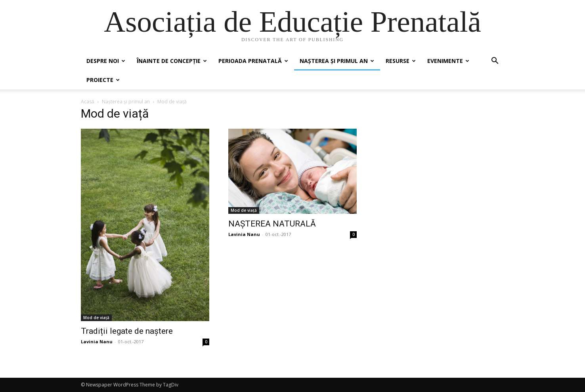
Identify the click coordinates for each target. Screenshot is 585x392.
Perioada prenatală (253, 61)
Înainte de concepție (172, 61)
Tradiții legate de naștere (128, 331)
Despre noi (106, 61)
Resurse (401, 61)
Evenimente (448, 61)
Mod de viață (96, 318)
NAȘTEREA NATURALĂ (272, 224)
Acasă (88, 102)
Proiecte (103, 80)
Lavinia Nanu (97, 342)
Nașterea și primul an (337, 61)
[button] (495, 62)
